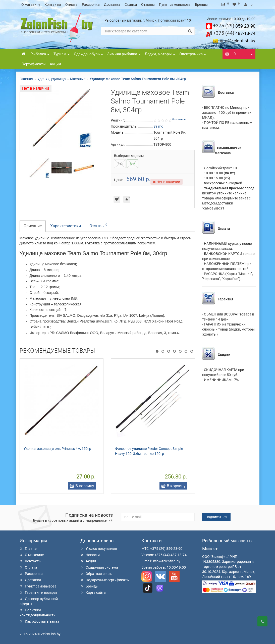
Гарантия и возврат (39, 593)
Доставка (112, 5)
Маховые (78, 79)
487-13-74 (234, 33)
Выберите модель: (129, 156)
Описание (33, 226)
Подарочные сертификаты (105, 580)
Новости (90, 555)
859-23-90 (234, 26)
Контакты (53, 5)
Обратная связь (96, 574)
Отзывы (148, 5)
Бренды (201, 5)
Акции (55, 64)
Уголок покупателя (99, 549)
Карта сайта (93, 593)
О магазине (31, 5)
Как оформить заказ (39, 621)
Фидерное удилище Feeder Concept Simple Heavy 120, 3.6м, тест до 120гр (149, 451)
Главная (26, 79)
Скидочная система (99, 567)
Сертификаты (34, 64)
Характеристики (66, 226)
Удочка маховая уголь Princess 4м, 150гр (57, 449)
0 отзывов (179, 119)
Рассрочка (91, 5)
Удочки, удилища (52, 79)
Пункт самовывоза (175, 5)
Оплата (71, 5)
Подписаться (216, 517)
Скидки (131, 5)
